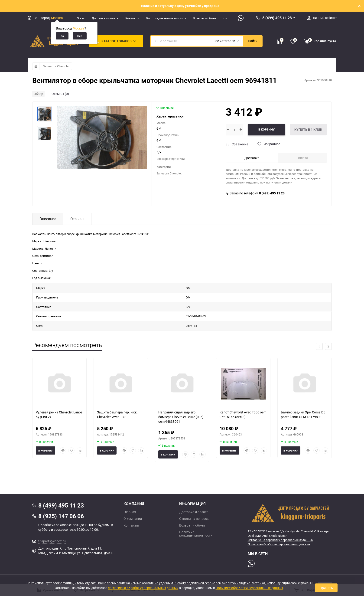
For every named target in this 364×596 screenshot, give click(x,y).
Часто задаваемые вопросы (166, 18)
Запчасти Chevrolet (56, 66)
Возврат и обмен (205, 18)
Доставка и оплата (105, 18)
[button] (328, 346)
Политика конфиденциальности (196, 534)
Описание (48, 219)
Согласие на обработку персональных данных (280, 540)
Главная (130, 512)
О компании (133, 519)
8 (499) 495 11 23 (277, 18)
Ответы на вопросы (194, 519)
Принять (326, 588)
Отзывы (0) (60, 94)
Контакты (132, 18)
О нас (81, 18)
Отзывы (77, 219)
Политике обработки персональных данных (279, 544)
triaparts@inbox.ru (52, 541)
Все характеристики (171, 159)
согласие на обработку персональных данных (143, 588)
